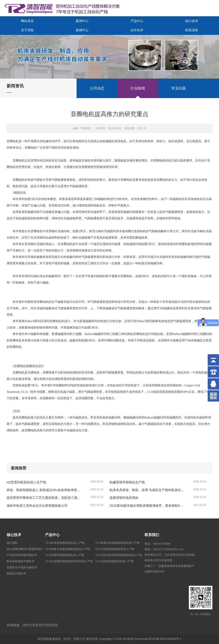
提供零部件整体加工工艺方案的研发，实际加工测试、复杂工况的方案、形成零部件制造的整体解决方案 (44, 498)
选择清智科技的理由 (124, 498)
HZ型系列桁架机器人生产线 (26, 482)
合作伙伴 (137, 30)
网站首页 (27, 21)
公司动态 (97, 88)
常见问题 (179, 88)
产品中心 (137, 21)
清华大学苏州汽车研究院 (40, 625)
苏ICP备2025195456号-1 (165, 639)
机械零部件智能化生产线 (127, 482)
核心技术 (192, 21)
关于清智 (27, 30)
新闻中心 (82, 30)
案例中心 (82, 21)
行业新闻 (138, 88)
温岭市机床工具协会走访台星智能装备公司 (37, 506)
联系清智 (192, 30)
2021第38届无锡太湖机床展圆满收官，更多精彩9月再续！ (147, 506)
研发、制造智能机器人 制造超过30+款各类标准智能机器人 (44, 490)
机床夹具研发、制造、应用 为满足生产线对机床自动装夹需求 (147, 490)
